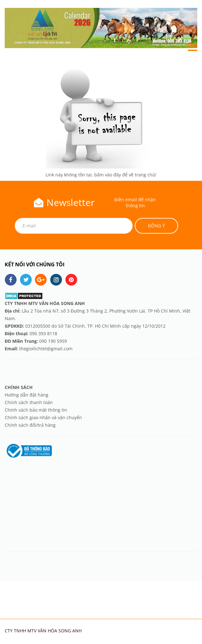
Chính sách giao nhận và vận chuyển (43, 417)
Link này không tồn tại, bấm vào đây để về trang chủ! (101, 175)
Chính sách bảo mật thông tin (36, 410)
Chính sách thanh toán (29, 402)
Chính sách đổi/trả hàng (30, 425)
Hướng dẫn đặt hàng (27, 395)
